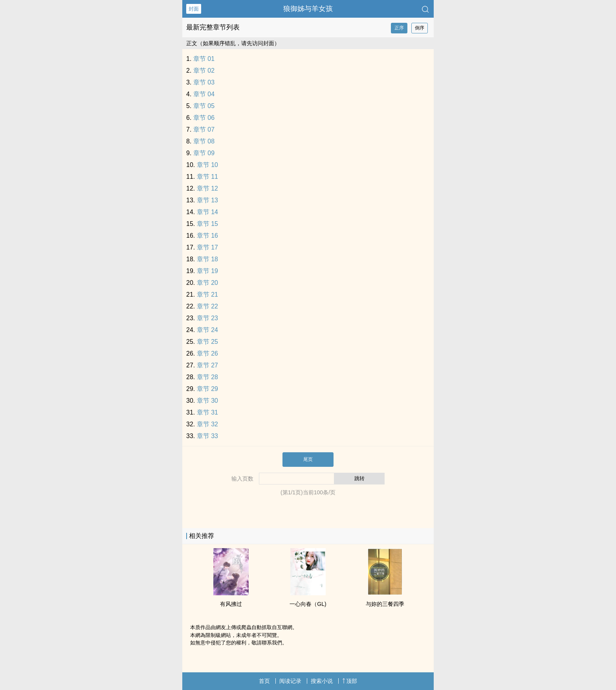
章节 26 (207, 353)
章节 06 (204, 118)
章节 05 (204, 106)
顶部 (350, 681)
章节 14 (207, 212)
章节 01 (204, 59)
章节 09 (204, 153)
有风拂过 (231, 604)
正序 (399, 28)
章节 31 (207, 412)
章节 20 (207, 283)
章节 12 (207, 188)
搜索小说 (322, 681)
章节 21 (207, 295)
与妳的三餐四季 (385, 604)
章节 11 (207, 177)
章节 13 (207, 200)
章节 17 (207, 247)
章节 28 (207, 377)
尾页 (308, 459)
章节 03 (204, 82)
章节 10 (207, 165)
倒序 (420, 28)
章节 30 (207, 401)
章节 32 (207, 424)
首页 (264, 681)
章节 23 (207, 318)
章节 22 (207, 306)
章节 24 (207, 330)
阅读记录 (290, 681)
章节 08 (204, 141)
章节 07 (204, 129)
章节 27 (207, 365)
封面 (194, 9)
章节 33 (207, 436)
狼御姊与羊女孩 (308, 9)
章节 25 (207, 342)
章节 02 (204, 71)
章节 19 (207, 271)
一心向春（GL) (308, 604)
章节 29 (207, 389)
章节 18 (207, 259)
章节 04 (204, 94)
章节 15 (207, 224)
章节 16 (207, 236)
